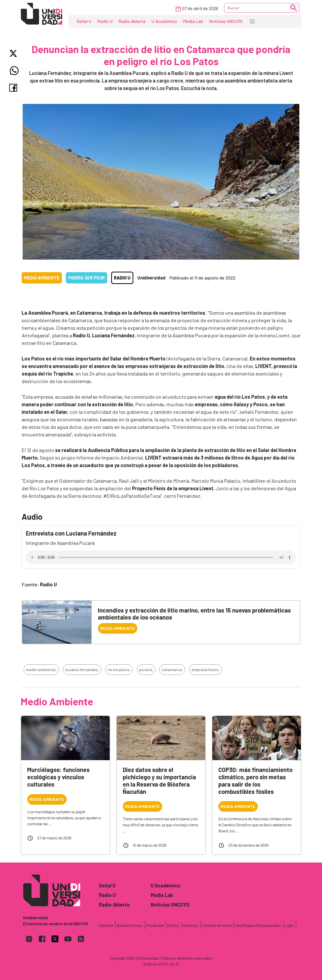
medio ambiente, (41, 669)
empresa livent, (206, 669)
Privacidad (155, 925)
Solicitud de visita (216, 925)
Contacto (190, 925)
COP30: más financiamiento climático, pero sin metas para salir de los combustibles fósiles (255, 780)
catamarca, (172, 669)
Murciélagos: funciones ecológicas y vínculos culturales (58, 777)
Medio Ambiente (42, 278)
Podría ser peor (87, 278)
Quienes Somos (130, 925)
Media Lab (193, 21)
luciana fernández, (82, 669)
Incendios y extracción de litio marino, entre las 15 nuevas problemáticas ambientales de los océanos (194, 614)
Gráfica (173, 925)
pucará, (146, 669)
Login (289, 925)
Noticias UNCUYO (226, 21)
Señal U (84, 21)
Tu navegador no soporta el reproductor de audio (161, 557)
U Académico (164, 21)
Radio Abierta (132, 21)
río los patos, (119, 669)
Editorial (106, 925)
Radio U (105, 21)
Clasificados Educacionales (258, 925)
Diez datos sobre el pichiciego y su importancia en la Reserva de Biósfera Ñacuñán (159, 780)
